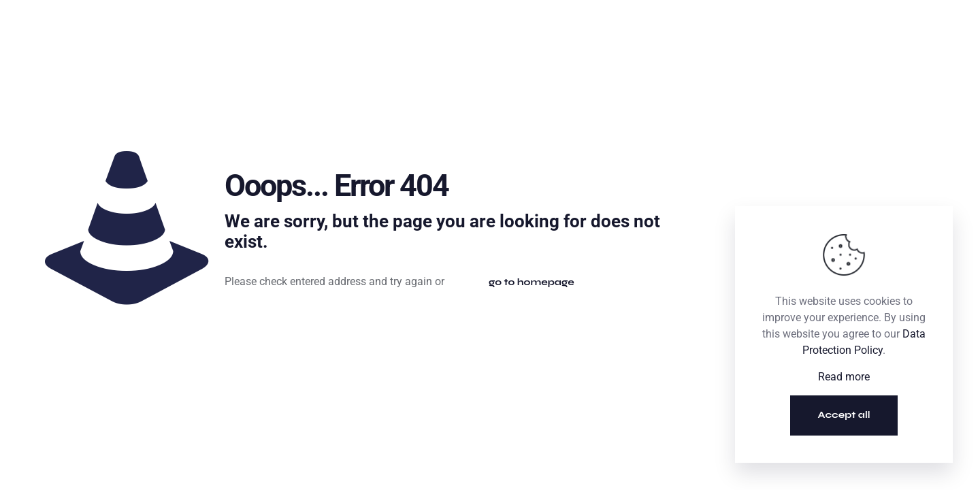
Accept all (844, 415)
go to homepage (532, 282)
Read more (844, 377)
